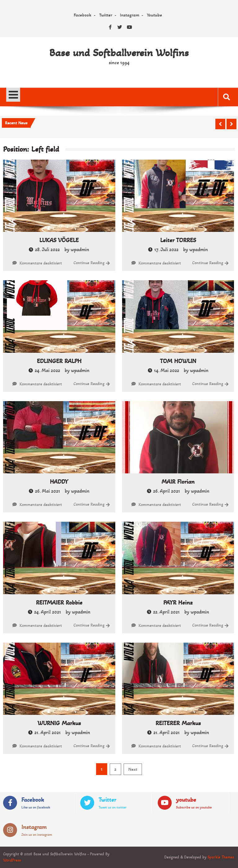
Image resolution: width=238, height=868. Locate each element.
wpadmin (80, 249)
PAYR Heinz (178, 603)
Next (133, 769)
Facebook (83, 15)
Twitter (106, 15)
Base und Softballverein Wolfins (119, 53)
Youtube (154, 15)
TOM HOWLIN (178, 361)
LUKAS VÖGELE (59, 240)
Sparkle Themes (221, 857)
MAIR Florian (178, 482)
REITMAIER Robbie (59, 603)
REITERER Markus (178, 723)
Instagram (130, 15)
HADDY (59, 482)
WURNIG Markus (59, 723)
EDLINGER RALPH (59, 361)
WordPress (12, 860)
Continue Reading (89, 263)
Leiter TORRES (178, 240)
